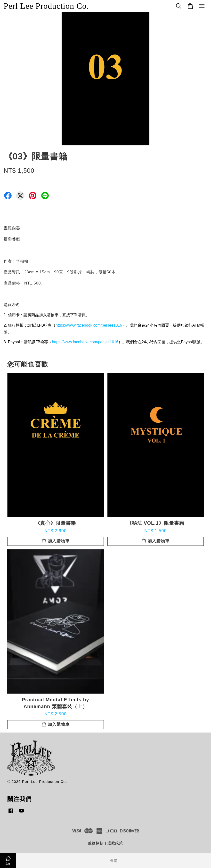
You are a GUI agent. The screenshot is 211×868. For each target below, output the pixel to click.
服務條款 (96, 843)
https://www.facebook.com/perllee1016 (89, 325)
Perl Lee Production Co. (46, 6)
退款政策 (115, 843)
